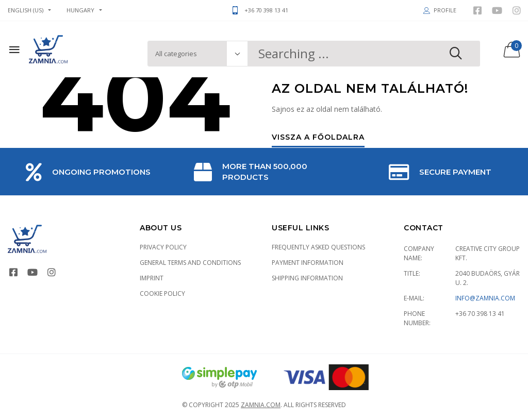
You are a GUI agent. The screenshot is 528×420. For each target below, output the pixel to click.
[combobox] (364, 54)
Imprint (152, 278)
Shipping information (307, 278)
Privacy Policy (163, 247)
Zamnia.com (261, 405)
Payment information (308, 263)
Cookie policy (162, 293)
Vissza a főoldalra (318, 138)
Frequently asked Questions (318, 247)
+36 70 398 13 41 (480, 314)
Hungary (80, 10)
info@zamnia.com (485, 298)
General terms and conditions (190, 263)
